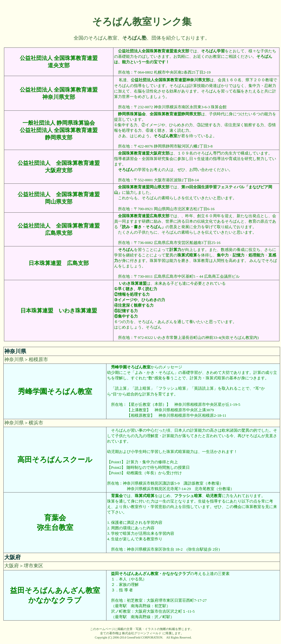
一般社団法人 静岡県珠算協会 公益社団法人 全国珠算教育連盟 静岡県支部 (59, 130)
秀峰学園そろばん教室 (55, 392)
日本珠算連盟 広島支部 (59, 263)
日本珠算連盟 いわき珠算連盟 (59, 311)
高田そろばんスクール (55, 460)
